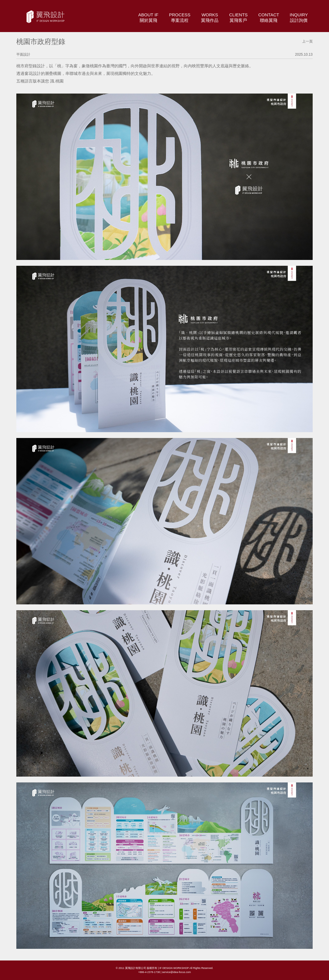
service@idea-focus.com (176, 972)
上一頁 (307, 41)
